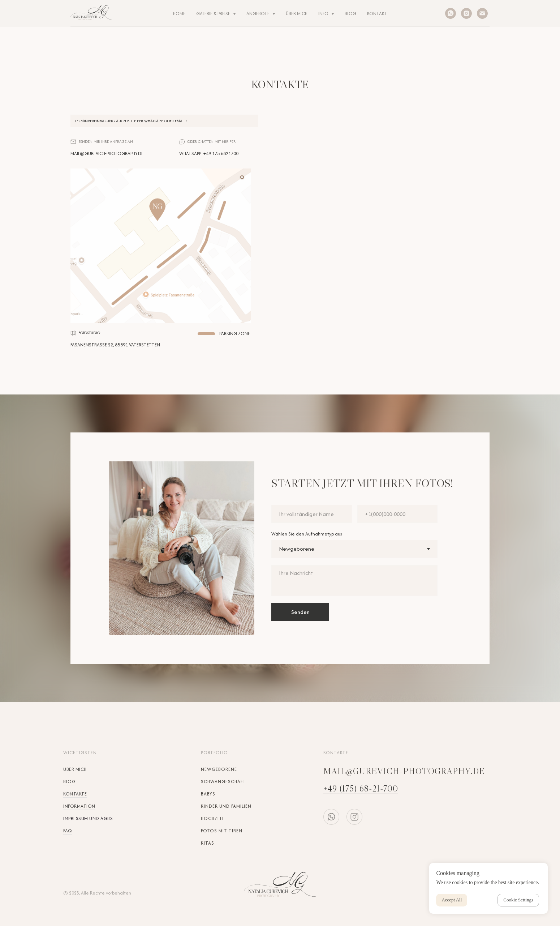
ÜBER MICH (297, 14)
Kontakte (75, 794)
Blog (69, 782)
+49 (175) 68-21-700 (361, 788)
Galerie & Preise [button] (214, 14)
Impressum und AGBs (88, 818)
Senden (300, 612)
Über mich (75, 769)
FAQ (68, 831)
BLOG (350, 14)
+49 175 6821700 (221, 153)
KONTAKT (377, 14)
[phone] (398, 514)
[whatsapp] (451, 13)
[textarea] (354, 581)
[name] (312, 514)
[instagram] (466, 13)
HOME (179, 14)
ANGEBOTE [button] (259, 14)
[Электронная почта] (482, 13)
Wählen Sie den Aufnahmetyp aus (307, 534)
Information (79, 806)
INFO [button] (324, 14)
